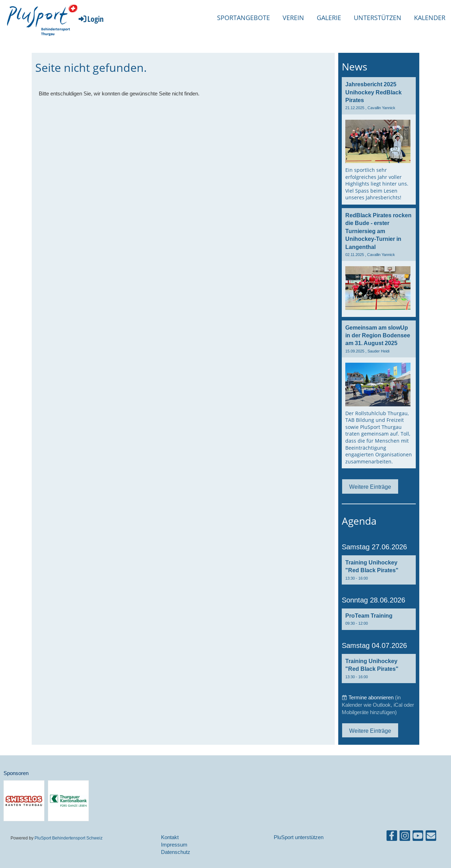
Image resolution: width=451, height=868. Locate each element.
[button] (379, 570)
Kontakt (170, 837)
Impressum (174, 845)
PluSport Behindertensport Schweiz (69, 838)
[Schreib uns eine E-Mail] (431, 837)
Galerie (329, 18)
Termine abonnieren (371, 697)
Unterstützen (378, 18)
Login (91, 19)
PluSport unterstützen (299, 837)
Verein (293, 18)
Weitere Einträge (370, 487)
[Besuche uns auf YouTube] (418, 837)
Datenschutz (176, 852)
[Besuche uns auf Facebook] (392, 837)
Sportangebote (243, 18)
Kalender (430, 18)
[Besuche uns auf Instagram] (405, 837)
